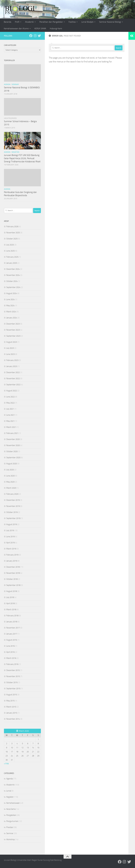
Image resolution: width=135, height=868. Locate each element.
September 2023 (13, 336)
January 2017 (12, 634)
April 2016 (10, 652)
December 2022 (13, 372)
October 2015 (12, 682)
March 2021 (11, 427)
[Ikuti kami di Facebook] (31, 36)
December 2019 (13, 500)
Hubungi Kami (56, 28)
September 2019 (13, 518)
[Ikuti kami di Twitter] (39, 36)
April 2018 (10, 603)
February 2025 (12, 257)
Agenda (7, 84)
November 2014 (13, 719)
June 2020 (10, 476)
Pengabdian (11, 815)
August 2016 (12, 640)
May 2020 (10, 482)
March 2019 (11, 549)
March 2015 (11, 707)
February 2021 (12, 433)
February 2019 (12, 555)
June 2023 (10, 354)
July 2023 (10, 348)
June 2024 (10, 299)
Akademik (29, 22)
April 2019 (10, 543)
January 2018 (12, 622)
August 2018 (12, 591)
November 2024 (13, 275)
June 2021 (10, 415)
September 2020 (13, 458)
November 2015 (13, 676)
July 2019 (10, 530)
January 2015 (12, 713)
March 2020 (11, 488)
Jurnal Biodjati (87, 22)
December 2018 (13, 567)
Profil (17, 22)
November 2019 (13, 506)
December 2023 (13, 324)
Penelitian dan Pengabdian (51, 22)
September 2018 (13, 585)
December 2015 (13, 670)
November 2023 (13, 330)
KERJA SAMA (40, 28)
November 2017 (13, 628)
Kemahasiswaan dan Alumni (16, 28)
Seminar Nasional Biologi (110, 22)
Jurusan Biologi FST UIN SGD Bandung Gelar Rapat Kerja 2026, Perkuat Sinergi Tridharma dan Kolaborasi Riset (22, 158)
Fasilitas (72, 22)
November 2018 (13, 573)
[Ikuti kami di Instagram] (35, 36)
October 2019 (12, 512)
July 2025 (10, 245)
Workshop (11, 839)
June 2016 (10, 646)
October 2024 (12, 281)
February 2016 (12, 664)
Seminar (15, 84)
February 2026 (12, 227)
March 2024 (11, 312)
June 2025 (10, 251)
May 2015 (10, 701)
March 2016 (11, 658)
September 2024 (13, 287)
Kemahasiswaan (13, 803)
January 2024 (12, 318)
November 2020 (13, 445)
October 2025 (12, 239)
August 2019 (12, 524)
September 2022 (13, 385)
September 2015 (13, 689)
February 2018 (12, 616)
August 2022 (12, 391)
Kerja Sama (11, 809)
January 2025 (12, 263)
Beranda (8, 22)
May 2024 (10, 306)
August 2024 (12, 293)
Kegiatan (15, 152)
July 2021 (10, 409)
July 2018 (10, 597)
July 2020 (10, 470)
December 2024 (13, 269)
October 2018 (12, 579)
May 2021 (10, 421)
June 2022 (10, 397)
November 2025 (13, 233)
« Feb (6, 764)
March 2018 (11, 610)
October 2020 (12, 451)
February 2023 (12, 360)
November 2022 (13, 378)
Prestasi (10, 827)
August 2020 (12, 464)
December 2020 (13, 439)
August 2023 (12, 342)
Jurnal (9, 791)
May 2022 (10, 403)
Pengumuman (12, 821)
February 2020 (12, 494)
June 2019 (10, 537)
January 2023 (12, 366)
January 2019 (12, 561)
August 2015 (12, 695)
